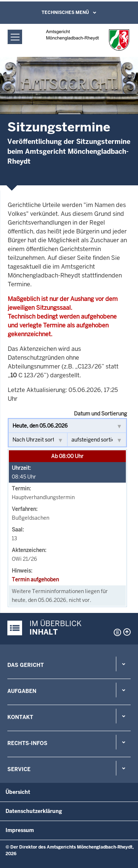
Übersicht (18, 792)
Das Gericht (26, 665)
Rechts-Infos (27, 743)
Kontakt (20, 717)
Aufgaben (22, 691)
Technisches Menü (65, 12)
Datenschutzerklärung (34, 811)
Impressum (20, 830)
